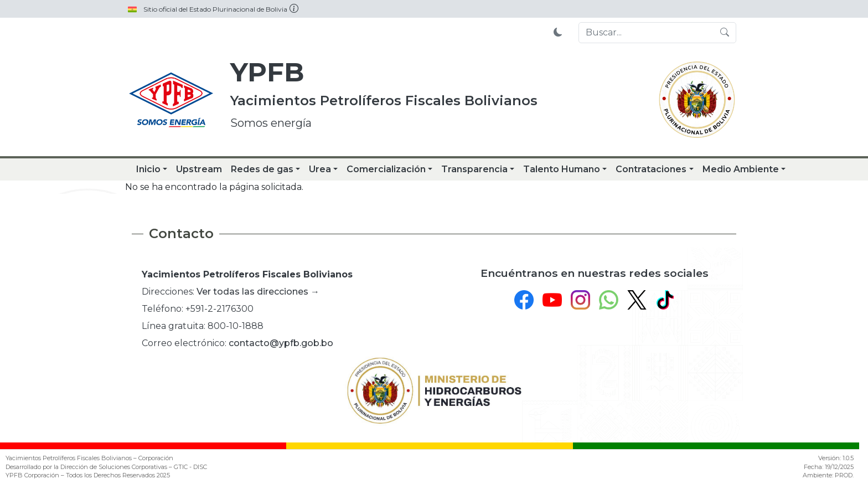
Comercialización (386, 169)
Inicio (148, 169)
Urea (320, 169)
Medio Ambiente (741, 169)
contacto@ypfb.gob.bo (281, 343)
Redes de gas (262, 169)
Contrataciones (651, 169)
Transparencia (474, 169)
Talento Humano (562, 169)
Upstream (199, 169)
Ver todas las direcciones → (258, 292)
